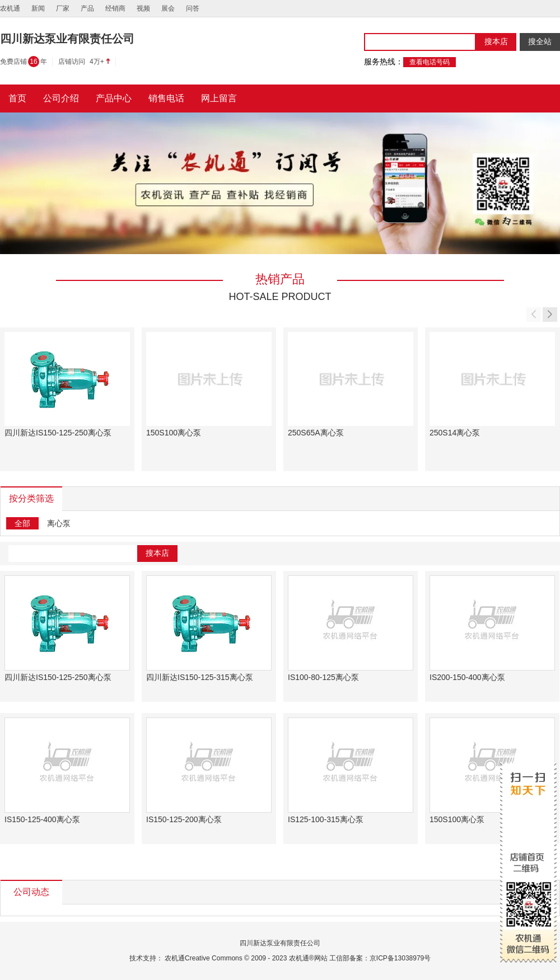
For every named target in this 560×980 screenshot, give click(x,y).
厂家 (63, 8)
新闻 (38, 8)
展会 (168, 8)
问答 (193, 8)
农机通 (10, 8)
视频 (143, 8)
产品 (87, 8)
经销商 (115, 8)
